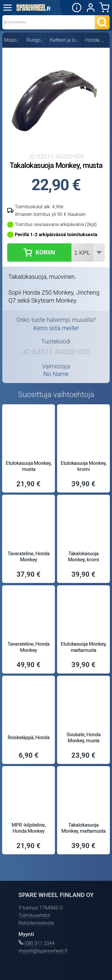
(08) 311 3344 (40, 943)
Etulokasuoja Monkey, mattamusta (83, 647)
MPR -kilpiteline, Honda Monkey (28, 828)
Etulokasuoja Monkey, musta (29, 466)
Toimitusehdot (34, 915)
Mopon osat (13, 40)
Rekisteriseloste (36, 923)
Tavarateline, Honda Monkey (28, 557)
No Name (56, 374)
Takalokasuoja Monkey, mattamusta (83, 828)
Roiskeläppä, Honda (28, 737)
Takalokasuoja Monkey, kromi (83, 557)
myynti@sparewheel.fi (43, 951)
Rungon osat (36, 40)
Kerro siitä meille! (56, 328)
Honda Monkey (97, 40)
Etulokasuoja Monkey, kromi (83, 466)
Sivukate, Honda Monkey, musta (83, 738)
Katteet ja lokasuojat (66, 40)
